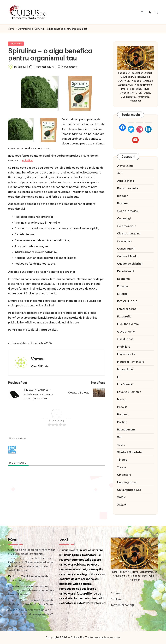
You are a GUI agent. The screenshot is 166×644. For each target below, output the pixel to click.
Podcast (123, 414)
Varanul (38, 359)
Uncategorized (127, 482)
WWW (121, 497)
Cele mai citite (127, 226)
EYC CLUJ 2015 (127, 301)
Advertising (16, 44)
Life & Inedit (125, 384)
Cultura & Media (128, 256)
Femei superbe (127, 309)
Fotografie (124, 316)
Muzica (122, 399)
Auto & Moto (126, 181)
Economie (124, 279)
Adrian (13, 610)
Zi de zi (122, 505)
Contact (116, 593)
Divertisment (126, 271)
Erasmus (123, 286)
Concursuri (124, 241)
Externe (122, 294)
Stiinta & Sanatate (129, 452)
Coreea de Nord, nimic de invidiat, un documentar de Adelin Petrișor (31, 566)
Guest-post (125, 339)
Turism (122, 467)
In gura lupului (126, 354)
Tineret (122, 460)
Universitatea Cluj (129, 490)
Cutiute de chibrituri (130, 264)
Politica (122, 422)
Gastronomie (126, 332)
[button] (40, 366)
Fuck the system (128, 324)
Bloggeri (123, 196)
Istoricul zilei (125, 369)
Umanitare (124, 475)
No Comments (67, 67)
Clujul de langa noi (129, 233)
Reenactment (126, 429)
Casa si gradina (128, 211)
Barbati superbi (127, 188)
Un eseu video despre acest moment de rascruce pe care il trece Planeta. (31, 590)
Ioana (12, 586)
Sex (120, 437)
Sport (121, 445)
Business (123, 203)
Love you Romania (129, 392)
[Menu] (143, 12)
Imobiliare (124, 347)
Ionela (12, 600)
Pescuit (122, 407)
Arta (120, 173)
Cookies (116, 599)
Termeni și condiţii (123, 605)
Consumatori (126, 249)
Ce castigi (124, 218)
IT (119, 377)
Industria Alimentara (131, 362)
